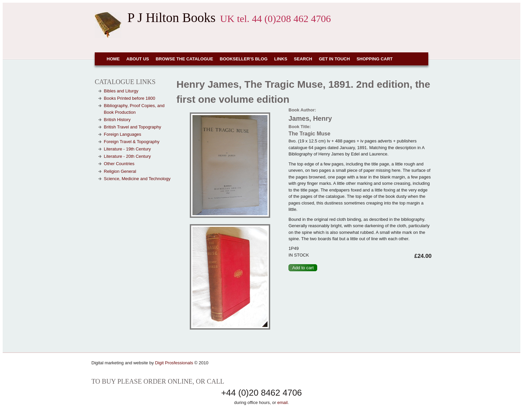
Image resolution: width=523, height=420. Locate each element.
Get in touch (334, 59)
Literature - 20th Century (127, 156)
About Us (138, 59)
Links (281, 59)
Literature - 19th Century (127, 149)
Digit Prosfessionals (174, 363)
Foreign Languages (122, 134)
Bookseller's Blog (244, 59)
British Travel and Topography (132, 127)
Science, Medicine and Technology (137, 179)
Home (113, 59)
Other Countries (119, 164)
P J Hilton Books (171, 18)
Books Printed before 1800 (129, 98)
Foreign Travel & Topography (132, 142)
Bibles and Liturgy (121, 91)
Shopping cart (375, 59)
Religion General (120, 171)
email (282, 402)
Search (303, 59)
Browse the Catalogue (184, 59)
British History (117, 120)
